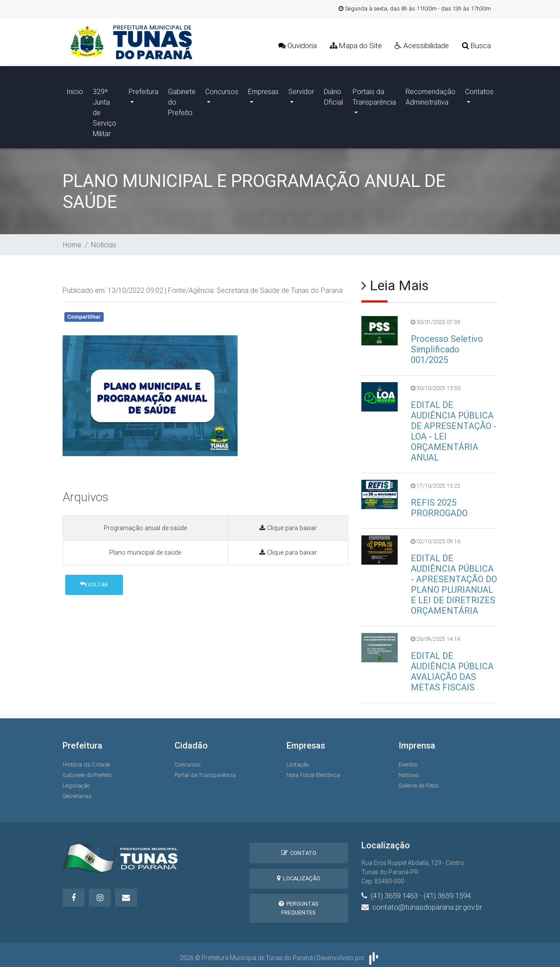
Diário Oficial (333, 95)
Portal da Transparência (205, 771)
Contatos (479, 89)
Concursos (222, 89)
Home (72, 240)
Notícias (104, 240)
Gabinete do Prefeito (182, 100)
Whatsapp (164, 314)
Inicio (75, 89)
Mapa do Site (355, 46)
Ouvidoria (296, 46)
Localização (299, 874)
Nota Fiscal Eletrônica (313, 771)
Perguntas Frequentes (299, 904)
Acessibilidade (421, 46)
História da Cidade (86, 760)
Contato (299, 849)
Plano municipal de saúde (145, 548)
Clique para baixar (288, 524)
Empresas (263, 89)
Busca (476, 46)
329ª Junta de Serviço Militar (105, 110)
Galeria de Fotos (419, 781)
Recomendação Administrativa (430, 95)
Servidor (301, 89)
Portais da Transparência (374, 95)
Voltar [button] (94, 580)
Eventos (408, 760)
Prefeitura (143, 89)
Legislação (76, 781)
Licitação (298, 760)
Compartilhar (84, 313)
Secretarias (77, 792)
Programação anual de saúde (145, 524)
